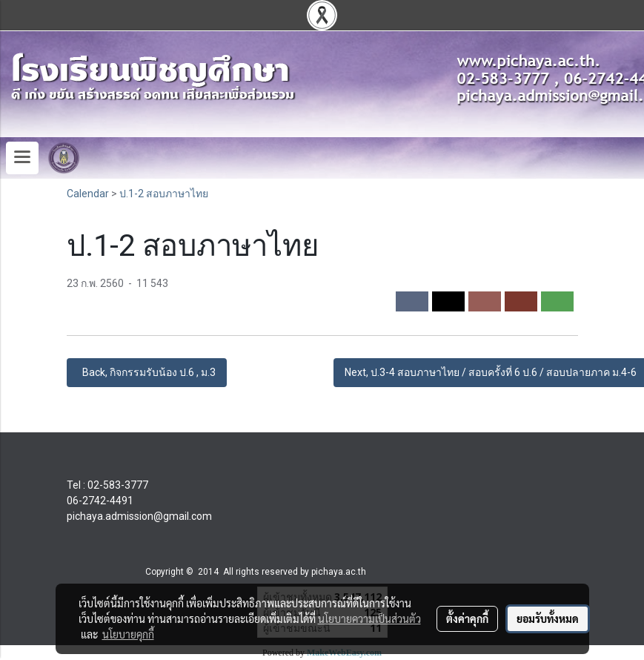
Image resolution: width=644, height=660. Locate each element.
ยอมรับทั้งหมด (548, 618)
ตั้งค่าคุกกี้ (467, 618)
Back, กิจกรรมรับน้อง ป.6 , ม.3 (147, 372)
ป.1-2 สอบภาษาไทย (164, 194)
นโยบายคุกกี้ (128, 634)
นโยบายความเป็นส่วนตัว (369, 618)
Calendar (88, 194)
